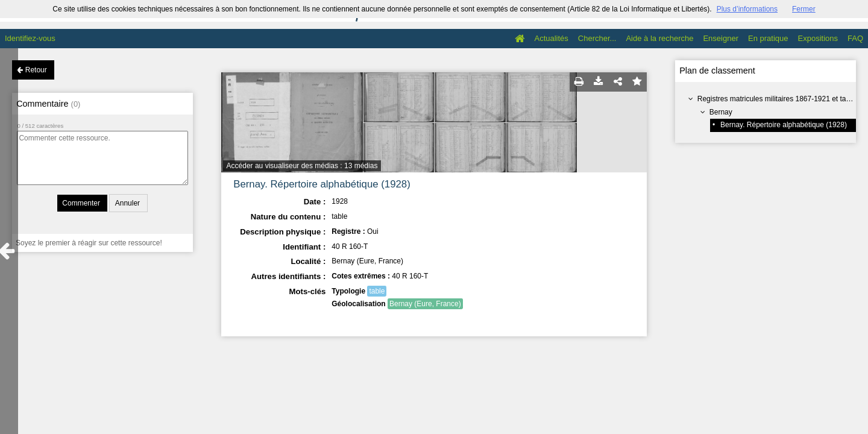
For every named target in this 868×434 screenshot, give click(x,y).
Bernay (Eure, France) (425, 304)
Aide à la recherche (659, 38)
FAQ (855, 38)
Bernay (721, 112)
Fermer (804, 9)
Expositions (818, 38)
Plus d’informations (747, 9)
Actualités (551, 38)
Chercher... (597, 38)
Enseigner (721, 38)
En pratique (768, 38)
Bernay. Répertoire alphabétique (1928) (784, 125)
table (377, 291)
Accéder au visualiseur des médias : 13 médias (302, 166)
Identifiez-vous (30, 38)
